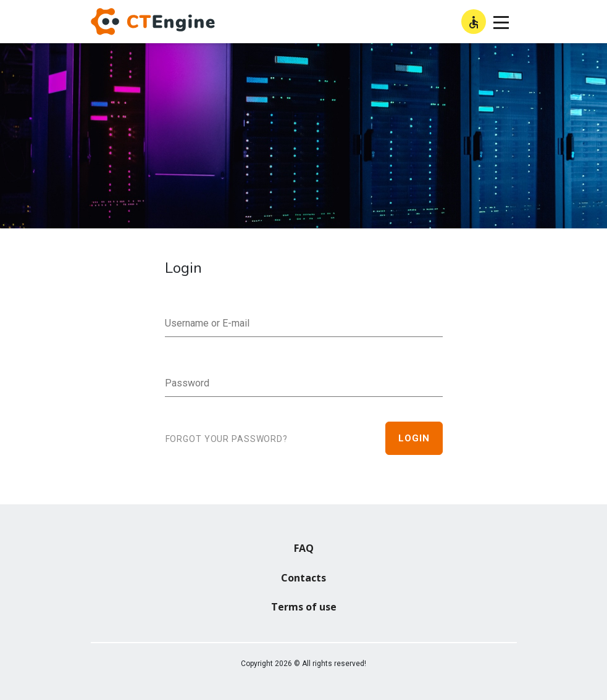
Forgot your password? (227, 439)
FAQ (304, 548)
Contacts (303, 578)
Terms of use (304, 607)
